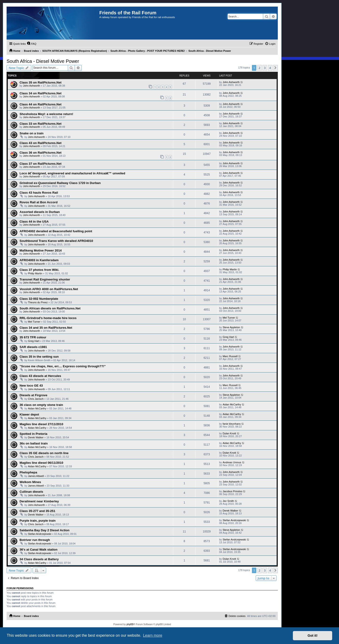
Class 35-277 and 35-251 (37, 511)
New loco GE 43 (31, 386)
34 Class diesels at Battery (39, 559)
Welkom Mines (30, 482)
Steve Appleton (231, 327)
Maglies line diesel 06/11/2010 (41, 463)
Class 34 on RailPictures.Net (40, 93)
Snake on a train (32, 133)
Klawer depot (29, 414)
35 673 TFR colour (33, 337)
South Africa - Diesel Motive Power (43, 61)
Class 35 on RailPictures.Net (40, 82)
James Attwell (36, 476)
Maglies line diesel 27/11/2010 (41, 424)
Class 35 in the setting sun (39, 357)
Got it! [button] (313, 636)
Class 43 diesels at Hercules (40, 376)
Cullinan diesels (31, 492)
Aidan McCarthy (37, 408)
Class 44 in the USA (34, 222)
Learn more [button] (153, 635)
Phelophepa (28, 472)
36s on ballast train (34, 443)
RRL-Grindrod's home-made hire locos (48, 318)
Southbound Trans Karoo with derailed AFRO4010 (56, 241)
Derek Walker (36, 437)
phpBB (130, 624)
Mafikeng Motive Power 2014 (41, 250)
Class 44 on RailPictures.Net (40, 104)
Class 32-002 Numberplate (39, 299)
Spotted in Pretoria (33, 434)
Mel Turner (34, 322)
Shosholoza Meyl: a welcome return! (46, 114)
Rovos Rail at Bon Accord (38, 202)
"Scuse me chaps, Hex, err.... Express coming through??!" (63, 366)
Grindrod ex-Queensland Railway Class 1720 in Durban (60, 183)
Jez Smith (228, 501)
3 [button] (265, 68)
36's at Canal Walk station (38, 550)
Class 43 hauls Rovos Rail (39, 193)
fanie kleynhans (232, 424)
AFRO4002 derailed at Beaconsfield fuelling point (56, 231)
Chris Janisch (36, 399)
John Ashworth (32, 86)
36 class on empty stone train (41, 405)
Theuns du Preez (38, 302)
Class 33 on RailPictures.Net (40, 124)
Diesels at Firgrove (33, 395)
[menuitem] (32, 44)
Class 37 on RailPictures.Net (40, 164)
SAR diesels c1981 (33, 347)
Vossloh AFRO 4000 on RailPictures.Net (49, 289)
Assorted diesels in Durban (40, 212)
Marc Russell (230, 356)
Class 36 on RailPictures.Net (40, 153)
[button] (275, 68)
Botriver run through (35, 540)
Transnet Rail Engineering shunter (45, 279)
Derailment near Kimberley (39, 501)
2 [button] (260, 68)
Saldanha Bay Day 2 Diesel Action (44, 530)
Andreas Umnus (232, 462)
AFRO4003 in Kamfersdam (39, 260)
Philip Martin (35, 273)
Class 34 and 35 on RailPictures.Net (46, 328)
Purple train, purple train (38, 521)
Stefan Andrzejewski (234, 520)
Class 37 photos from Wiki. (39, 270)
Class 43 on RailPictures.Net (40, 143)
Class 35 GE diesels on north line (44, 453)
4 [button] (270, 68)
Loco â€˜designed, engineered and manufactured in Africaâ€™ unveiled (72, 173)
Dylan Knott (229, 433)
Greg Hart (34, 341)
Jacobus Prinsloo (233, 491)
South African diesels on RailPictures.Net (50, 308)
